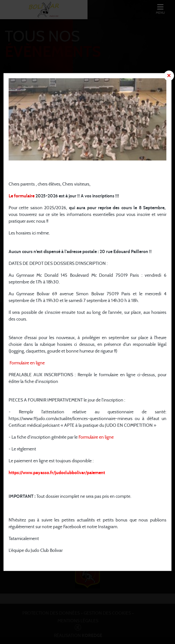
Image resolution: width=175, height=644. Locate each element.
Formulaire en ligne (27, 363)
